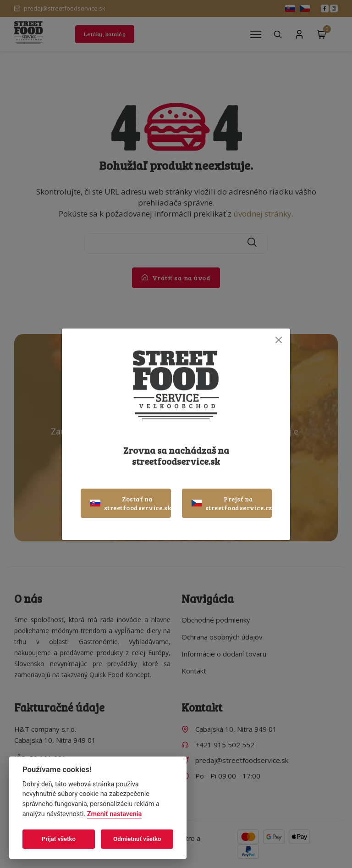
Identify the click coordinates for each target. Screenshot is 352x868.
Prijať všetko (59, 839)
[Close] (278, 340)
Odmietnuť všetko (137, 839)
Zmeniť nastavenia (114, 814)
